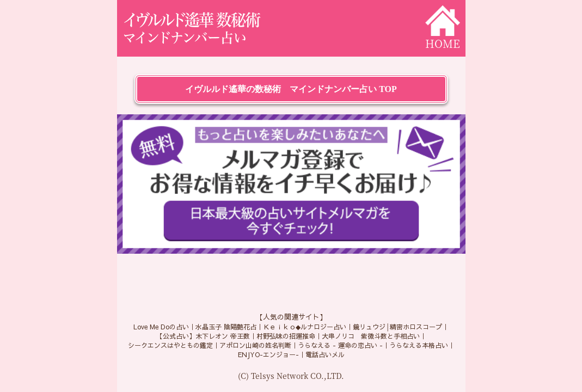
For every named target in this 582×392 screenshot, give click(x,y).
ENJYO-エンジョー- (268, 354)
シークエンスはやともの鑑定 (170, 345)
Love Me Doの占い (161, 327)
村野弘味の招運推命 (286, 336)
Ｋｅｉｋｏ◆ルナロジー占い (305, 327)
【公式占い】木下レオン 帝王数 (203, 336)
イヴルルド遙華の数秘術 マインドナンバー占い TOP (291, 89)
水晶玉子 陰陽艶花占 (226, 327)
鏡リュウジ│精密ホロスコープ (398, 327)
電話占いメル (325, 354)
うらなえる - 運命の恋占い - (340, 345)
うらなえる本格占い (419, 345)
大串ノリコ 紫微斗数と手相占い (371, 336)
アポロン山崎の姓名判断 (255, 345)
